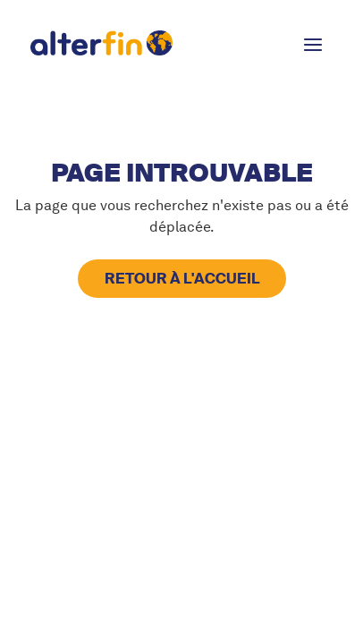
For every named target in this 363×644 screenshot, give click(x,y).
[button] (313, 43)
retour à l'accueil (182, 279)
